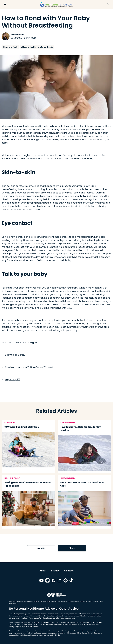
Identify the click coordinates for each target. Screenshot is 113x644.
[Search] (108, 4)
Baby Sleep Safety (15, 355)
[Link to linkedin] (60, 581)
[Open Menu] (5, 4)
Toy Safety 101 (13, 379)
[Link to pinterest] (66, 581)
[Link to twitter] (47, 581)
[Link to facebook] (53, 581)
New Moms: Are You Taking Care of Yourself (29, 367)
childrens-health (28, 47)
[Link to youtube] (41, 581)
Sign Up (41, 548)
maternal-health (46, 47)
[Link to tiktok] (72, 581)
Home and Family (11, 47)
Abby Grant (17, 35)
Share (72, 548)
